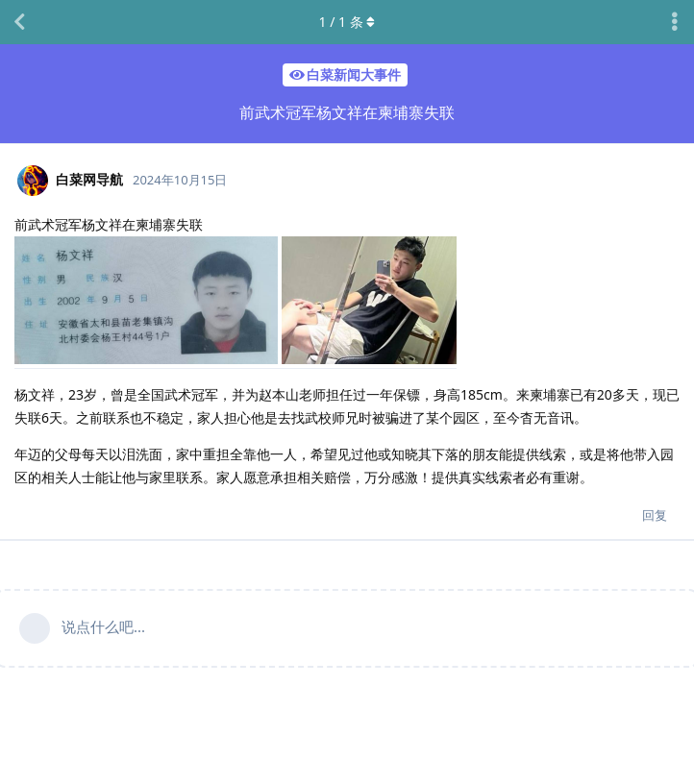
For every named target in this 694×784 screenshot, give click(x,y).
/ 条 (347, 22)
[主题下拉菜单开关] (675, 22)
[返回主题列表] (19, 22)
